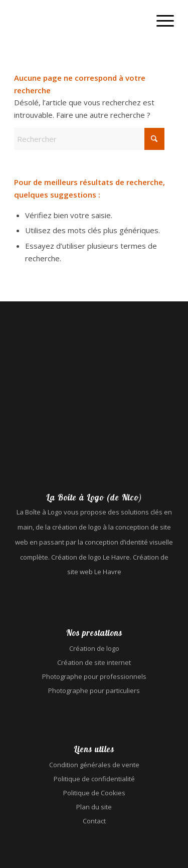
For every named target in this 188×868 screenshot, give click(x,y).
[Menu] (160, 20)
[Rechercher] (89, 139)
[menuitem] (160, 20)
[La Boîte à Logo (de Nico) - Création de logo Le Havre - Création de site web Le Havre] (78, 20)
